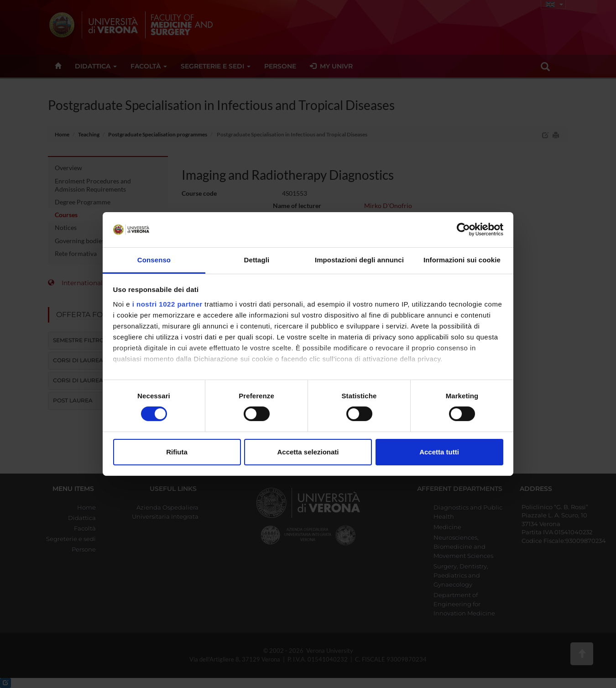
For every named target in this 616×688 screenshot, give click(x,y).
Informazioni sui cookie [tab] (462, 260)
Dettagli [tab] (257, 260)
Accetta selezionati (308, 452)
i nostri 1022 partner (167, 304)
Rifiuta (177, 452)
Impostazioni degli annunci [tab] (359, 260)
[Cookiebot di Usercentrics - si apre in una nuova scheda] (463, 229)
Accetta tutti (439, 452)
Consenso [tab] (154, 260)
